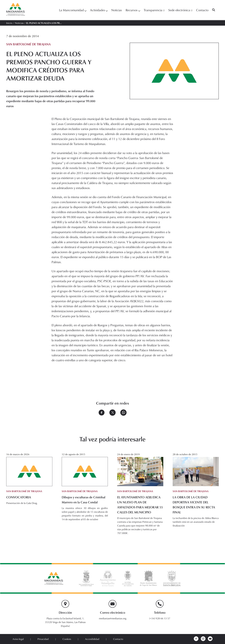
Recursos (133, 10)
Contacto (202, 10)
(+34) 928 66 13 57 (160, 618)
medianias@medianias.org (113, 618)
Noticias (117, 10)
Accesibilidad (92, 639)
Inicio (9, 23)
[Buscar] (214, 10)
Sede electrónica (180, 10)
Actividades (99, 10)
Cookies (67, 639)
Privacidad (43, 639)
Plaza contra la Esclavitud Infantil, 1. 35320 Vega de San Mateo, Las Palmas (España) (65, 622)
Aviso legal (18, 639)
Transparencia (154, 10)
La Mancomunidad (73, 10)
